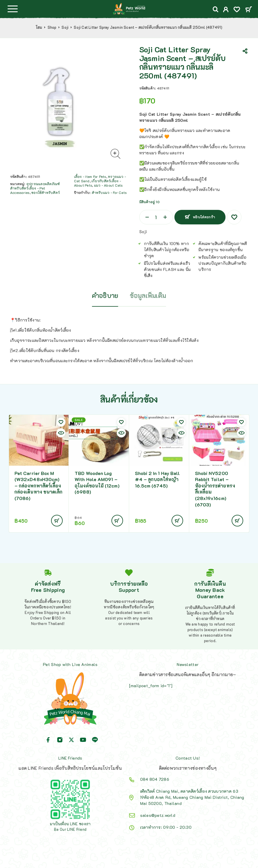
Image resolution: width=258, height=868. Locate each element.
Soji (65, 27)
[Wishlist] (237, 10)
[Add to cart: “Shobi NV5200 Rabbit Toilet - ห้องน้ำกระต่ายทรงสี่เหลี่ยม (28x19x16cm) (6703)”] (237, 521)
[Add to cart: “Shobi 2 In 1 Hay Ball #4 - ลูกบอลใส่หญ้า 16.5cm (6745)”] (177, 521)
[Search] (216, 9)
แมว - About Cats (108, 185)
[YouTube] (83, 740)
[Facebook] (48, 740)
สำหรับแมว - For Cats (109, 192)
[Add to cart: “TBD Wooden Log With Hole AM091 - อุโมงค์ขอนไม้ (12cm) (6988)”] (117, 521)
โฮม (39, 27)
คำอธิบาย (105, 295)
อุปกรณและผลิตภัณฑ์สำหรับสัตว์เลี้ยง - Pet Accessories (35, 188)
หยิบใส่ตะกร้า (204, 217)
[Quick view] (61, 433)
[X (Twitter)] (71, 740)
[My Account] (226, 10)
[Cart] (249, 10)
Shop (52, 27)
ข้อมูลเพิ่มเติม (148, 295)
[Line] (95, 740)
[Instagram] (60, 740)
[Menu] (12, 9)
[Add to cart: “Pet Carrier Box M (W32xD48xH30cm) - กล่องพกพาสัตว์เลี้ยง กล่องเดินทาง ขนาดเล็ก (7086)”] (57, 521)
